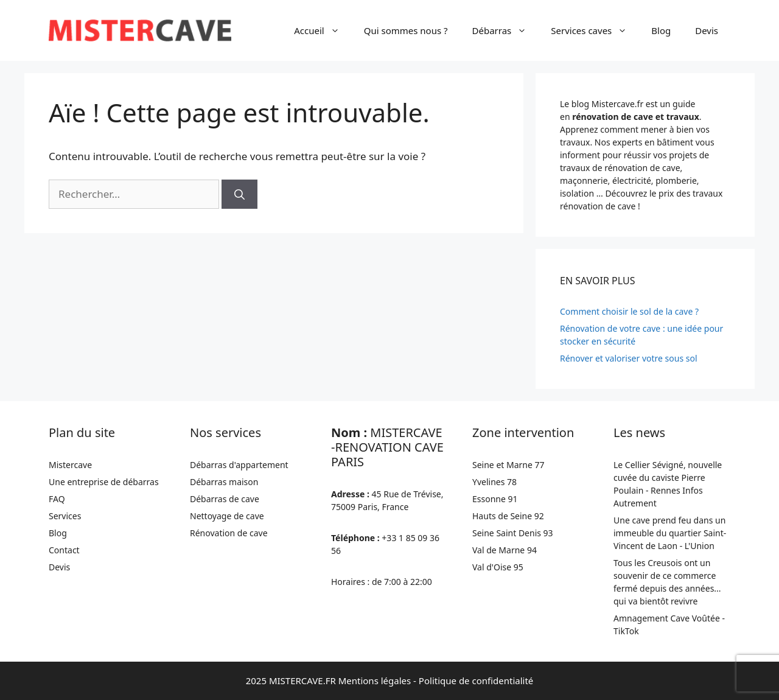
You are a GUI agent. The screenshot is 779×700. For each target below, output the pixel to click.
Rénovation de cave (229, 533)
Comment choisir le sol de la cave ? (629, 311)
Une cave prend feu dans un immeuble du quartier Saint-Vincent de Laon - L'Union (670, 533)
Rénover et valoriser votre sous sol (629, 358)
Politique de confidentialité (476, 681)
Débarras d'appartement (239, 465)
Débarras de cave (225, 499)
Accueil (323, 30)
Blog (661, 30)
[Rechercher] (239, 194)
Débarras (506, 30)
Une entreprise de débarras (104, 482)
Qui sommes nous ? (406, 30)
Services (65, 516)
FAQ (57, 499)
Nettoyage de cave (227, 516)
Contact (64, 550)
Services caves (595, 30)
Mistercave (70, 465)
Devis (707, 30)
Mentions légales (375, 681)
